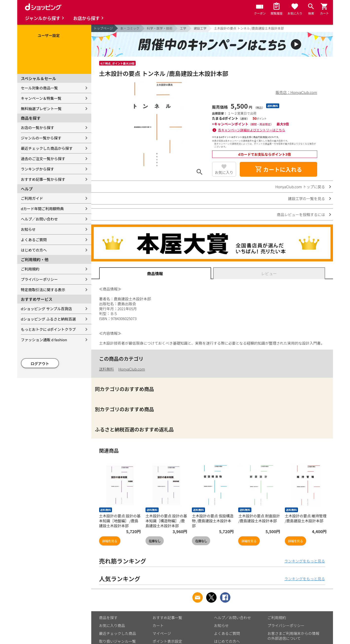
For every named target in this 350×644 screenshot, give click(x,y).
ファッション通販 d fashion (44, 340)
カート (158, 625)
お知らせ (28, 229)
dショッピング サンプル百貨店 (46, 309)
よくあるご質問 (34, 240)
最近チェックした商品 (118, 633)
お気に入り (224, 172)
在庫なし (155, 541)
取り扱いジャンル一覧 (118, 641)
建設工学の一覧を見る (306, 198)
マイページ (162, 633)
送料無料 (107, 369)
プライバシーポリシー (39, 279)
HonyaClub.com (132, 369)
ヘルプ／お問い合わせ (39, 219)
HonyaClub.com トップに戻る (300, 187)
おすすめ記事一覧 (167, 618)
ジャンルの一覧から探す (41, 138)
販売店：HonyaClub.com (296, 92)
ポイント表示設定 (167, 641)
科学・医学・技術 (160, 28)
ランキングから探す (38, 169)
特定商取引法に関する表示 (43, 290)
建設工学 (200, 28)
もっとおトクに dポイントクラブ (48, 329)
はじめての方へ (34, 250)
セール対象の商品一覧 (39, 88)
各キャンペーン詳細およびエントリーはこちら (252, 130)
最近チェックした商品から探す (47, 148)
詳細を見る (110, 541)
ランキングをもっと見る (305, 561)
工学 (183, 28)
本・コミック (130, 28)
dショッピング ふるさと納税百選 (48, 319)
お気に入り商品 (112, 625)
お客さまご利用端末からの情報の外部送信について (294, 636)
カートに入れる (278, 169)
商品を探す (108, 618)
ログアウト (40, 364)
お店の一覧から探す (38, 127)
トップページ (103, 28)
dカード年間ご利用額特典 (42, 209)
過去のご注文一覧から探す (43, 159)
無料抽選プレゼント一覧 (41, 109)
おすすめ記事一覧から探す (43, 179)
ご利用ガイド (32, 198)
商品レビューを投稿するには (301, 214)
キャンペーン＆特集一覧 (41, 98)
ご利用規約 (30, 269)
